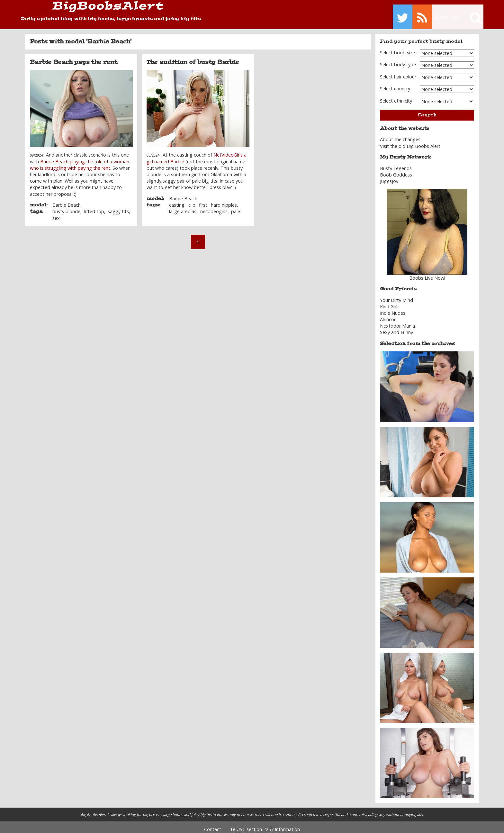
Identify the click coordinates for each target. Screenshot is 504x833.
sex (56, 214)
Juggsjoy (389, 177)
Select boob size (397, 48)
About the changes (400, 135)
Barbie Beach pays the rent (74, 58)
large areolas (183, 207)
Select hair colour (398, 72)
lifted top (94, 207)
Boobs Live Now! (427, 273)
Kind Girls (390, 302)
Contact (213, 825)
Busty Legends (396, 164)
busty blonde (66, 207)
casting (177, 201)
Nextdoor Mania (397, 322)
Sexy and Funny (396, 328)
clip (192, 201)
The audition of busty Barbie (193, 58)
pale (236, 207)
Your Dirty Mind (396, 296)
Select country (395, 84)
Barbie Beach (67, 201)
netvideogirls (214, 207)
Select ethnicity (396, 96)
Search (427, 110)
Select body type (398, 60)
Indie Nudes (393, 308)
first (203, 201)
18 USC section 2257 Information (265, 825)
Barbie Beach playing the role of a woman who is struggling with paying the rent (80, 160)
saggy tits (118, 207)
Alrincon (388, 315)
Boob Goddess (396, 170)
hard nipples (224, 201)
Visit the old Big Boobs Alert (410, 142)
